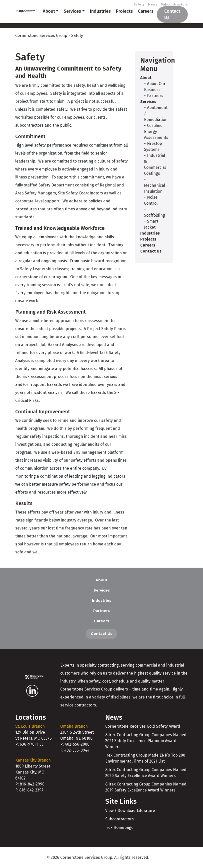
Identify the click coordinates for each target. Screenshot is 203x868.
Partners (155, 96)
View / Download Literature (130, 811)
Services (72, 11)
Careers (146, 11)
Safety (139, 4)
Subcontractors (174, 4)
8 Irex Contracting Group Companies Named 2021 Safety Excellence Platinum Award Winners (146, 741)
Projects (124, 11)
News (153, 4)
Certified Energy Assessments (156, 131)
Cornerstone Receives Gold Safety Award (143, 726)
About (49, 11)
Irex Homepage (119, 827)
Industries (100, 11)
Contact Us (172, 14)
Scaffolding (154, 215)
